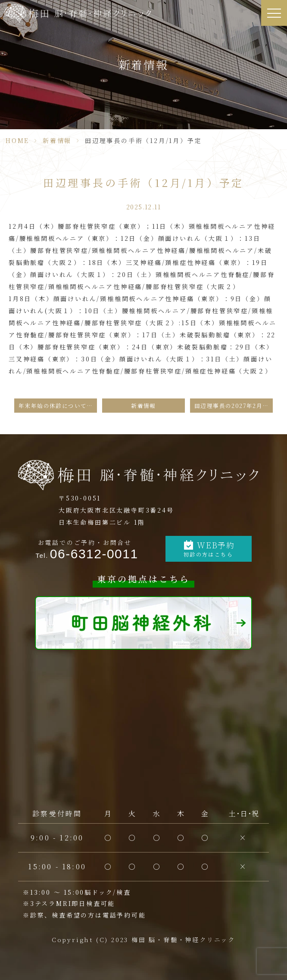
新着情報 (57, 140)
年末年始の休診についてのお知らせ (58, 406)
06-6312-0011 (94, 554)
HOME (17, 140)
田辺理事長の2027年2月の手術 (234, 406)
